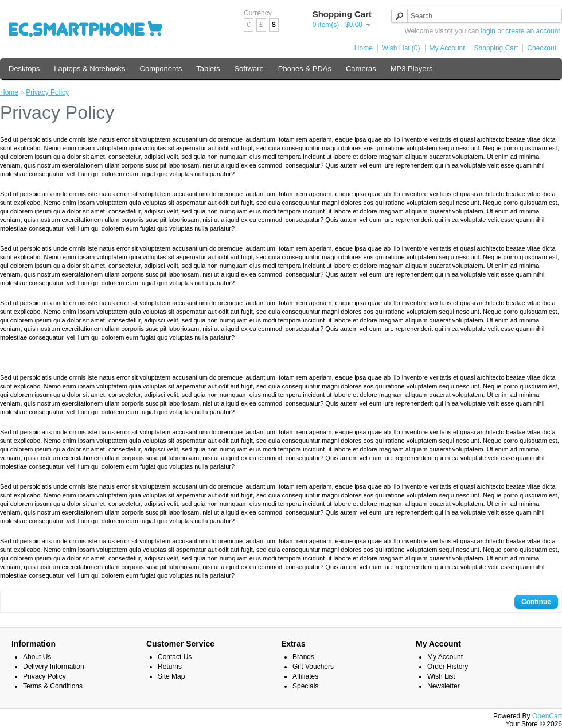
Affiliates (305, 676)
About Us (37, 657)
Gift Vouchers (313, 667)
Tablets (208, 69)
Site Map (171, 676)
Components (161, 69)
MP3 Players (412, 69)
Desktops (24, 69)
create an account (532, 31)
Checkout (542, 48)
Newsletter (444, 686)
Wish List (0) (401, 48)
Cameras (361, 69)
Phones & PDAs (305, 69)
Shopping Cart (496, 48)
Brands (303, 657)
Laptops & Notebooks (89, 69)
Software (249, 69)
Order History (448, 667)
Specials (305, 686)
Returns (170, 667)
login (488, 31)
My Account (447, 48)
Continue (536, 602)
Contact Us (175, 657)
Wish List (441, 676)
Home (364, 48)
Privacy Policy (47, 92)
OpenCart (547, 716)
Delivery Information (54, 667)
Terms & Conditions (53, 686)
